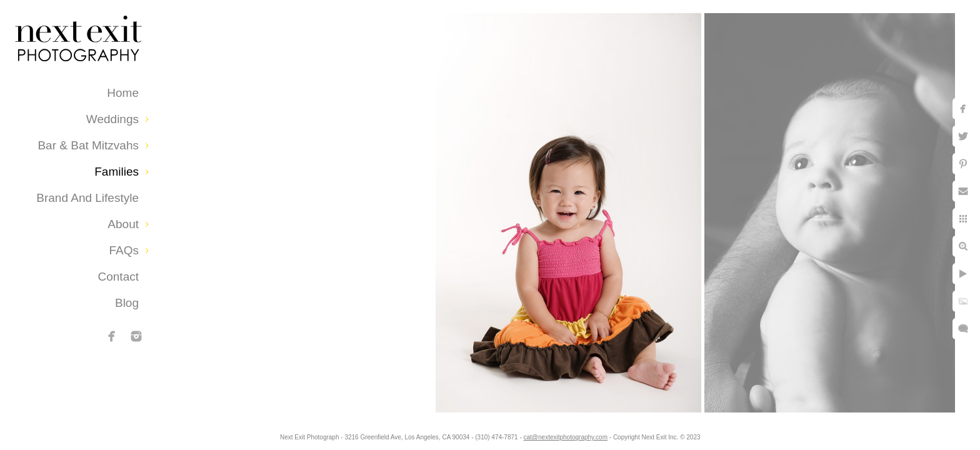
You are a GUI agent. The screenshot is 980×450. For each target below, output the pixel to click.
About (123, 224)
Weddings (112, 119)
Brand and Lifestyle (87, 198)
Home (123, 93)
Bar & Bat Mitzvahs (88, 145)
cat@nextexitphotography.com (566, 437)
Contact (118, 277)
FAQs (124, 250)
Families (117, 172)
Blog (127, 303)
